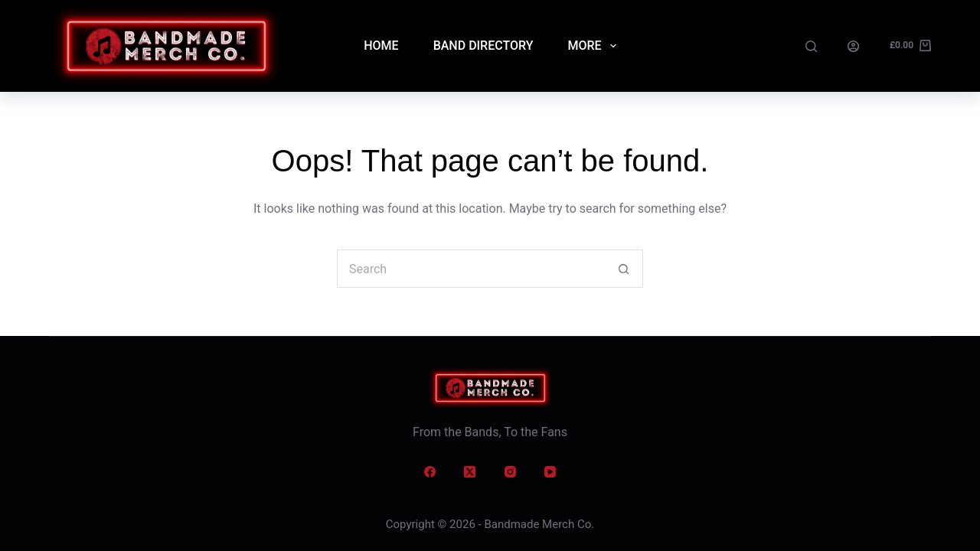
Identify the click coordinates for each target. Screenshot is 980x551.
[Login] (853, 46)
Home (381, 46)
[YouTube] (550, 472)
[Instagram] (511, 472)
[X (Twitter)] (470, 472)
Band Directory (483, 46)
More (595, 46)
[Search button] (624, 269)
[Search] (811, 46)
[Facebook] (430, 472)
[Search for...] (471, 269)
